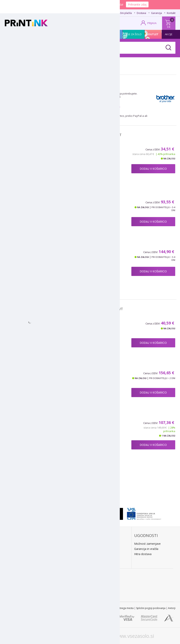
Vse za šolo (134, 34)
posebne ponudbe (109, 107)
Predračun (58, 549)
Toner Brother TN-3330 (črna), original (81, 206)
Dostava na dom (104, 544)
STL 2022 (84, 608)
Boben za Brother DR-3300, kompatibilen (83, 328)
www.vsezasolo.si (134, 636)
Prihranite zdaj (137, 4)
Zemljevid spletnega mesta (118, 608)
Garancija (156, 13)
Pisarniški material (86, 34)
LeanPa (56, 559)
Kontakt (171, 13)
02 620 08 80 (44, 13)
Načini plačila (124, 13)
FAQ (109, 13)
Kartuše (13, 34)
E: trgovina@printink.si (23, 560)
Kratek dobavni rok (105, 549)
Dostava (141, 13)
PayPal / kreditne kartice (67, 554)
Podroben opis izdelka (64, 185)
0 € (169, 27)
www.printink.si (44, 636)
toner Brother (107, 94)
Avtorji (172, 608)
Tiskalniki (61, 34)
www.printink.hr (88, 636)
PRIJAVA (152, 23)
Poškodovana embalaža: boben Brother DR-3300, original (85, 429)
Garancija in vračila (146, 549)
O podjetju (16, 565)
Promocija (112, 34)
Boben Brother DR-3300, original (76, 377)
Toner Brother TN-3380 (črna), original (81, 256)
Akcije (169, 34)
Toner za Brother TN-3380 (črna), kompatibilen (77, 155)
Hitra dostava (143, 554)
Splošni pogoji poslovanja (151, 608)
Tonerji (30, 34)
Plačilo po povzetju (63, 544)
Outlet (153, 34)
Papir (44, 34)
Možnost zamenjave (147, 544)
